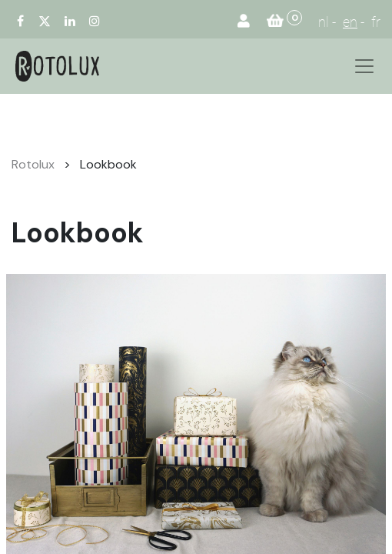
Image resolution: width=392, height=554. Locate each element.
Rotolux (33, 164)
